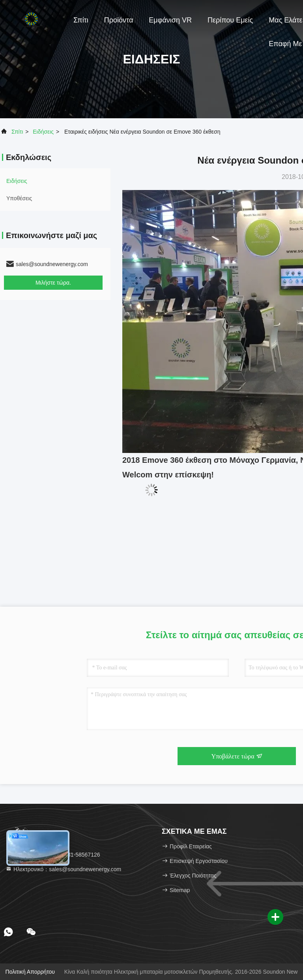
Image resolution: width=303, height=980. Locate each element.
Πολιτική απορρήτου (30, 972)
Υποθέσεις (19, 198)
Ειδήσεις (43, 132)
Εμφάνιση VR (170, 20)
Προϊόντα (119, 20)
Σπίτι (81, 20)
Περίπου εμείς (230, 20)
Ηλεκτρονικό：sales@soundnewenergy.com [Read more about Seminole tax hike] (63, 869)
